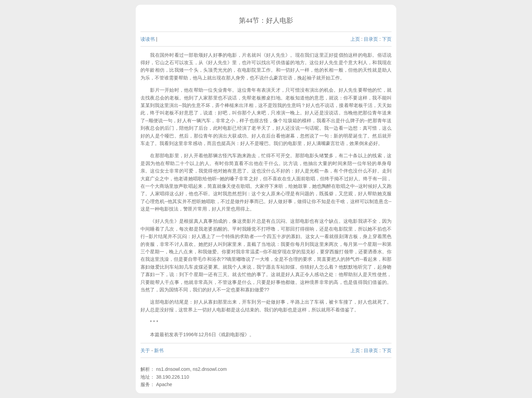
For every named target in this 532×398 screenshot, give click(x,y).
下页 (387, 39)
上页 (355, 39)
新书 (159, 350)
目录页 (371, 39)
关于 (145, 350)
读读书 (148, 39)
